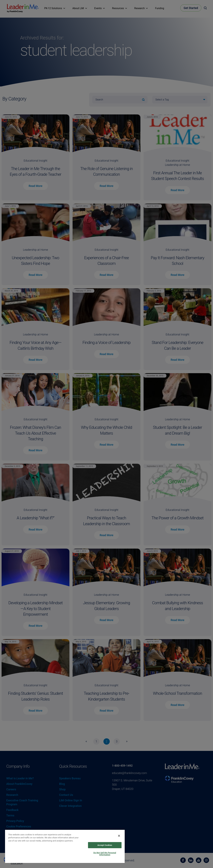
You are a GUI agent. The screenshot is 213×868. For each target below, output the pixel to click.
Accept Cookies (105, 845)
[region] (65, 846)
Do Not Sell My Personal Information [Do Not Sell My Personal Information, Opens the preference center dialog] (105, 854)
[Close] (119, 836)
